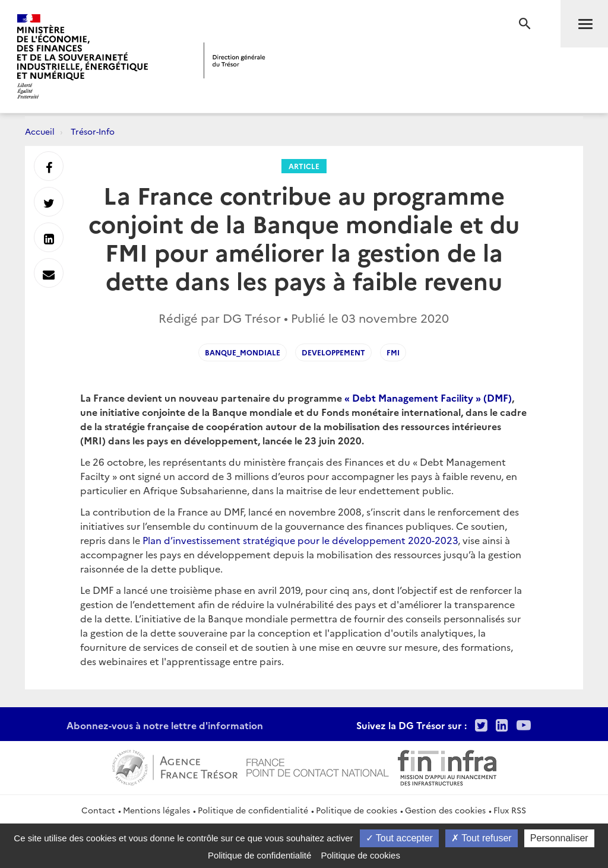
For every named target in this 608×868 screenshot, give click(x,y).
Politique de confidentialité (253, 810)
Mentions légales (156, 810)
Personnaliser (559, 838)
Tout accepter (399, 838)
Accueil (40, 131)
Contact (98, 810)
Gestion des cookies (445, 810)
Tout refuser (482, 838)
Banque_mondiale (243, 352)
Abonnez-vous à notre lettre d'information (165, 725)
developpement (333, 352)
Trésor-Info (93, 131)
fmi (393, 352)
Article (304, 166)
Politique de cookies (357, 810)
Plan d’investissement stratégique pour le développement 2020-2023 (300, 540)
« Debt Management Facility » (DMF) (428, 398)
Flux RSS (510, 810)
